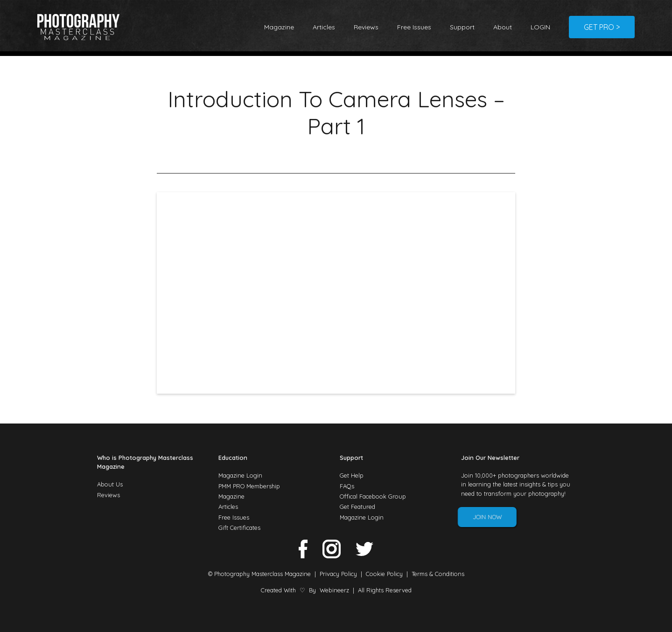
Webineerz (334, 590)
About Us (110, 484)
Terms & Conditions (438, 574)
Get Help (352, 475)
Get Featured (357, 507)
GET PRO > (602, 27)
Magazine (279, 27)
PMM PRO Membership (249, 486)
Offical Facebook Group (373, 496)
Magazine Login (240, 475)
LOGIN (540, 27)
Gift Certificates (239, 528)
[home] (78, 27)
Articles (324, 27)
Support (462, 27)
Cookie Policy (384, 574)
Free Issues (414, 27)
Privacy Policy (338, 574)
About (503, 27)
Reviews (366, 27)
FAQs (347, 486)
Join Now (481, 517)
